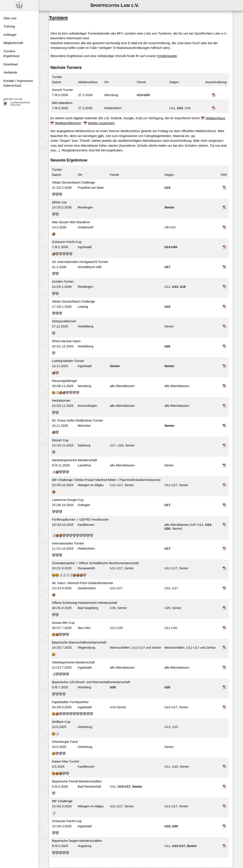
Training (9, 26)
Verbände (10, 72)
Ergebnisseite (172, 47)
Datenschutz (12, 85)
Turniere (9, 51)
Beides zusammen (133, 114)
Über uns (10, 18)
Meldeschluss (70, 114)
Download (11, 64)
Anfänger (10, 35)
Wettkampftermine (100, 114)
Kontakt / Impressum (18, 81)
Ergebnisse (11, 56)
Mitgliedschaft (13, 43)
